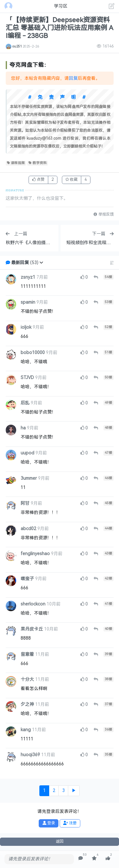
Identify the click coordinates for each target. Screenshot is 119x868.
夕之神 (27, 704)
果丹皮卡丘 (32, 629)
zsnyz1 (28, 277)
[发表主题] (112, 7)
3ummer (29, 478)
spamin (28, 302)
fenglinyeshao (35, 554)
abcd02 (28, 529)
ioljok (26, 327)
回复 (73, 78)
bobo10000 (33, 353)
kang (26, 730)
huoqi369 (30, 755)
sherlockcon (33, 604)
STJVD (27, 378)
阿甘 (25, 503)
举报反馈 (103, 214)
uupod (27, 453)
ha (23, 428)
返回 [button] (60, 841)
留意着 (27, 654)
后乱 (25, 403)
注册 (70, 823)
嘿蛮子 (27, 579)
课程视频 (16, 163)
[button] (41, 263)
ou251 (17, 46)
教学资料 (38, 163)
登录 (49, 823)
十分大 (27, 679)
